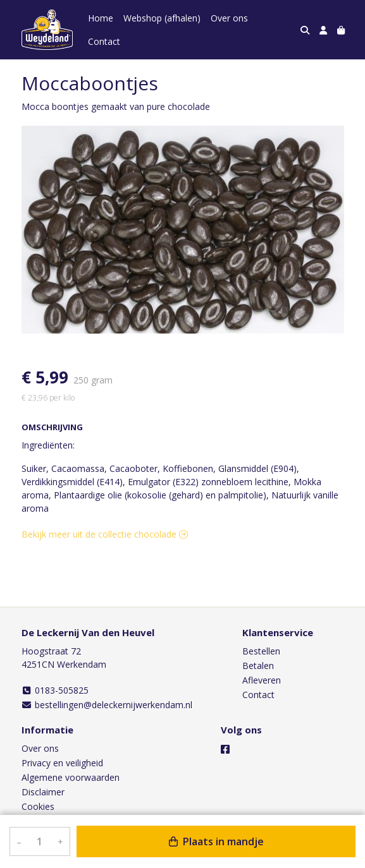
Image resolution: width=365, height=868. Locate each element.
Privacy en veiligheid (62, 763)
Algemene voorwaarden (71, 777)
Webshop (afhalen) (162, 18)
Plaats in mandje (216, 841)
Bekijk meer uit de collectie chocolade (105, 534)
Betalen (258, 666)
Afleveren (262, 680)
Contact (104, 41)
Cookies (38, 806)
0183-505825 (55, 690)
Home (101, 18)
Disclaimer (43, 792)
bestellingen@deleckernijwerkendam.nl (107, 705)
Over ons (229, 18)
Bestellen (261, 651)
